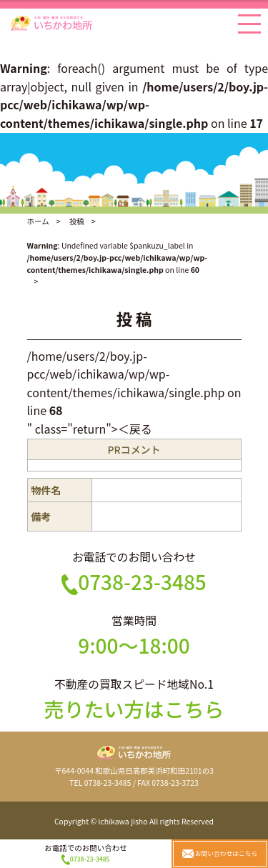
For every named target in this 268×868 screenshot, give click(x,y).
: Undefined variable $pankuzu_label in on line (118, 258)
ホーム (38, 221)
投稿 (77, 221)
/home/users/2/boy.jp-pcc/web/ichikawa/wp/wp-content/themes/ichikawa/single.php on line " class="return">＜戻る (134, 392)
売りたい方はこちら (134, 709)
